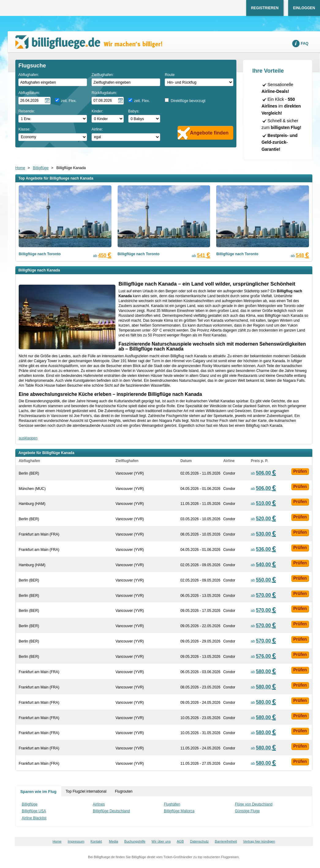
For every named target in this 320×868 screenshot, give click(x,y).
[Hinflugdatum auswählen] (34, 101)
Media (114, 841)
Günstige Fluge (247, 811)
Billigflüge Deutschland (111, 811)
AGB (180, 841)
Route (170, 75)
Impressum (76, 841)
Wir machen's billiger (89, 42)
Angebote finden (209, 133)
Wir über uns (161, 841)
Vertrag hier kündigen (259, 841)
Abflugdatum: (29, 93)
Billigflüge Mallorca (179, 811)
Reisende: (27, 111)
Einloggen (304, 8)
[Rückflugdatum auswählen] (108, 101)
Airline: (97, 129)
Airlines (99, 804)
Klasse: (24, 129)
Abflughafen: (29, 75)
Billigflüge (41, 168)
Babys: (134, 111)
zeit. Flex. (69, 101)
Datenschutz (199, 841)
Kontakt (96, 841)
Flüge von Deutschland (254, 804)
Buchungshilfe (135, 841)
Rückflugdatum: (104, 93)
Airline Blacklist (34, 818)
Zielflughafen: (103, 75)
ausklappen (28, 438)
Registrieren (265, 8)
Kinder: (97, 111)
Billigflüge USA (34, 811)
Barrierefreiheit (226, 841)
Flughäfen (172, 804)
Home (20, 168)
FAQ (305, 44)
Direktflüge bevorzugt (188, 101)
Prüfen (300, 471)
